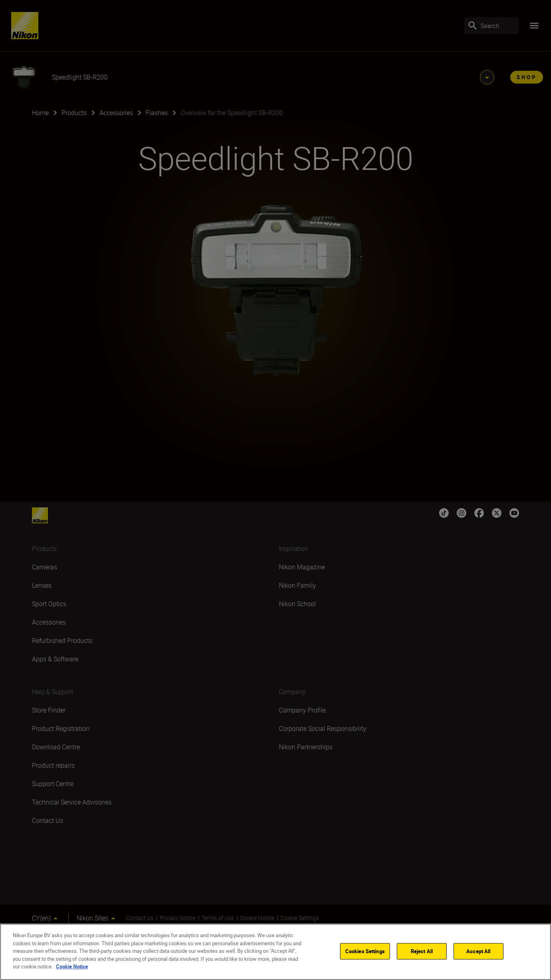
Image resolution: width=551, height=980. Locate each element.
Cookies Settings (365, 951)
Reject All (422, 951)
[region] (275, 952)
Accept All (478, 951)
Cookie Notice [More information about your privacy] (72, 966)
